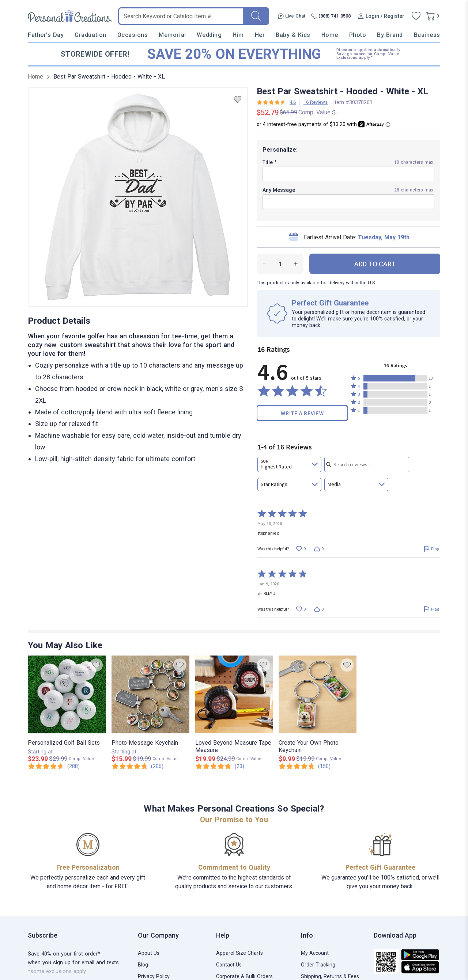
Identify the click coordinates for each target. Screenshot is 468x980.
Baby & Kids (293, 35)
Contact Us (229, 965)
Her (260, 35)
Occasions (133, 35)
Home (330, 35)
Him (238, 35)
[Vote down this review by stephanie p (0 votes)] (319, 549)
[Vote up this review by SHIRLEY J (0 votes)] (301, 609)
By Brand (390, 35)
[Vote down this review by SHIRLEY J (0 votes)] (319, 609)
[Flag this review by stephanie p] (431, 549)
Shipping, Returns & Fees (330, 976)
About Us (149, 953)
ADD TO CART (375, 264)
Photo (358, 35)
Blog (143, 965)
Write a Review (302, 413)
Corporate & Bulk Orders (244, 976)
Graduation (90, 35)
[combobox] (289, 464)
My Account (315, 953)
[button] (395, 378)
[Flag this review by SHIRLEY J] (431, 609)
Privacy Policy (154, 976)
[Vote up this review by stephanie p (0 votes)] (301, 549)
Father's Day (46, 35)
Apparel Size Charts (239, 953)
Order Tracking (318, 965)
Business (427, 35)
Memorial (172, 35)
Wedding (209, 35)
